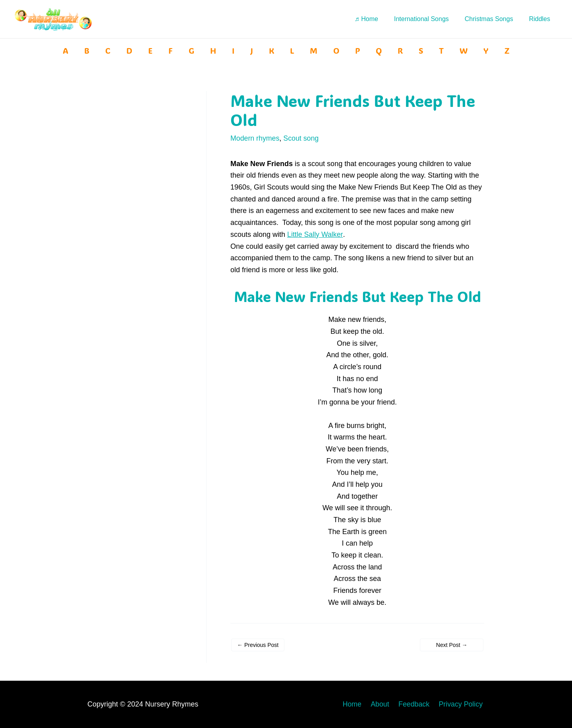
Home (359, 704)
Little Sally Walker (315, 234)
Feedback (417, 704)
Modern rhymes (255, 138)
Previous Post (258, 645)
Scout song (302, 138)
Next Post (452, 645)
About (385, 704)
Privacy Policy (462, 704)
